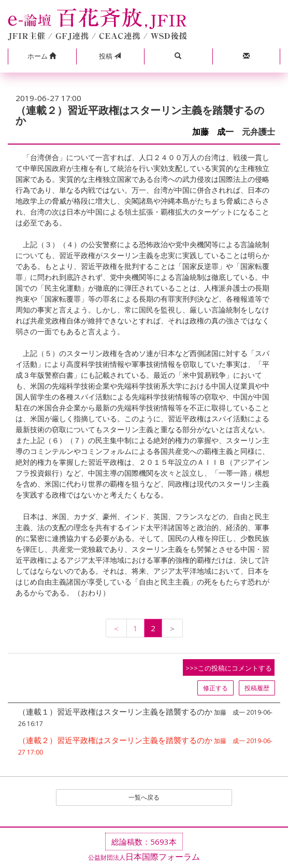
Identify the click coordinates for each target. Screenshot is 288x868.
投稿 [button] (110, 56)
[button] (42, 56)
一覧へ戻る (144, 797)
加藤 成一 (213, 132)
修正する (215, 688)
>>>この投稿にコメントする (229, 668)
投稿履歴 (257, 688)
